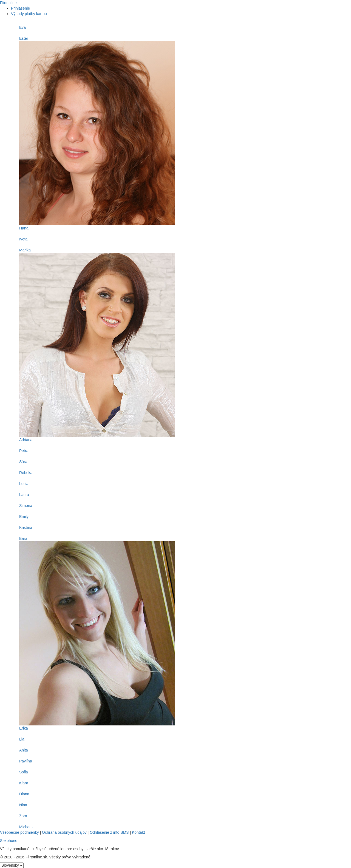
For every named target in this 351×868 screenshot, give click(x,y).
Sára (23, 462)
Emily (24, 517)
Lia (22, 739)
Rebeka (26, 473)
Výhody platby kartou (29, 14)
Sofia (24, 772)
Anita (24, 750)
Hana (24, 228)
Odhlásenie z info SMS (109, 832)
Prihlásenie (20, 8)
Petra (24, 451)
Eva (22, 27)
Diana (24, 794)
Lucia (24, 484)
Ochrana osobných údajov (64, 832)
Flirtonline (8, 3)
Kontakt (138, 832)
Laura (24, 495)
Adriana (26, 440)
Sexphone (9, 841)
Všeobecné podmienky (19, 832)
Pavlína (26, 761)
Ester (24, 38)
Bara (23, 538)
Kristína (26, 527)
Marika (25, 250)
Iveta (23, 239)
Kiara (24, 783)
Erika (24, 728)
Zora (23, 816)
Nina (23, 805)
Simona (26, 506)
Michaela (27, 827)
